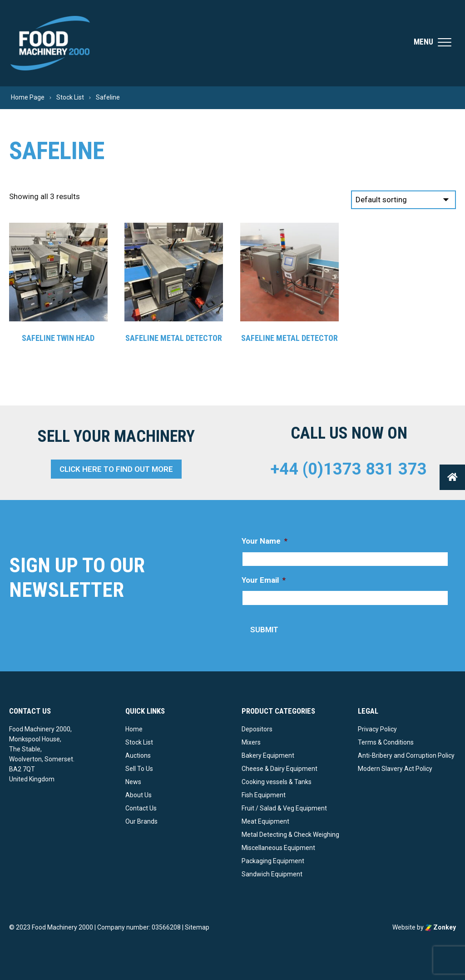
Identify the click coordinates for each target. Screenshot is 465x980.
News (133, 782)
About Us (139, 795)
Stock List (139, 742)
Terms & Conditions (386, 742)
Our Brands (141, 821)
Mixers (251, 742)
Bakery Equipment (268, 755)
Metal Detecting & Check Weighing (290, 835)
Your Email (264, 580)
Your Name (265, 541)
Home (134, 729)
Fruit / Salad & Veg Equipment (284, 808)
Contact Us (141, 808)
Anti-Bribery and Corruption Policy (406, 755)
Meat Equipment (265, 821)
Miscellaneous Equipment (278, 848)
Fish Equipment (264, 795)
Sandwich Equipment (272, 874)
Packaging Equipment (273, 861)
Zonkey (440, 927)
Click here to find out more (116, 469)
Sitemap (197, 927)
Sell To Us (139, 769)
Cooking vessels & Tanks (277, 782)
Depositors (257, 729)
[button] (452, 477)
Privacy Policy (377, 729)
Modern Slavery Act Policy (395, 769)
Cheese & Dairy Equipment (279, 769)
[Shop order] (404, 200)
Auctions (138, 755)
